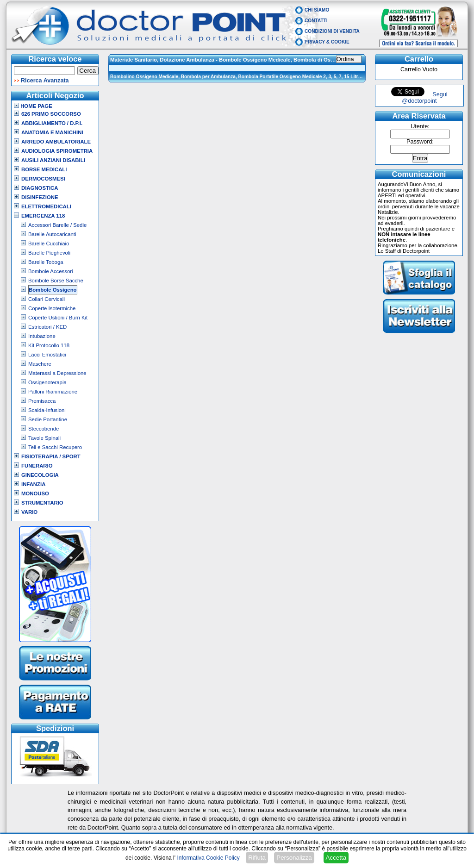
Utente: (420, 126)
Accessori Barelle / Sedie (57, 225)
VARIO (29, 512)
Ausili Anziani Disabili (53, 160)
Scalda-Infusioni (47, 410)
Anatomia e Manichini (52, 132)
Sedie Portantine (48, 419)
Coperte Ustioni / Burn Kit (58, 318)
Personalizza (294, 858)
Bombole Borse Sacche (56, 281)
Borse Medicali (44, 169)
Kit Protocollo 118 (49, 345)
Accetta (336, 858)
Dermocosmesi (43, 179)
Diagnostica (40, 188)
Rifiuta (257, 858)
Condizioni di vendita (332, 31)
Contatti (316, 21)
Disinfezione (40, 197)
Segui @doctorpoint (424, 98)
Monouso (35, 493)
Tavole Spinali (44, 438)
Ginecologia (40, 475)
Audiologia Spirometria (57, 151)
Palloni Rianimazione (53, 392)
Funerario (37, 466)
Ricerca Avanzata (45, 81)
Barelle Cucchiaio (49, 244)
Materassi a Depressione (57, 373)
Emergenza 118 (43, 216)
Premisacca (42, 401)
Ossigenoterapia (47, 382)
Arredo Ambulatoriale (56, 142)
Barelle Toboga (46, 262)
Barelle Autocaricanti (52, 234)
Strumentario (42, 503)
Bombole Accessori (51, 271)
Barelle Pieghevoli (49, 253)
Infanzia (33, 484)
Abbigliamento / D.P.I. (52, 123)
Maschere (40, 364)
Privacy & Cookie (327, 42)
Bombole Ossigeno (53, 290)
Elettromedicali (46, 206)
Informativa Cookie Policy (208, 858)
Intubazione (42, 336)
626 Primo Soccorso (51, 114)
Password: (420, 142)
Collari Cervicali (47, 299)
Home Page (33, 106)
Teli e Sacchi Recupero (55, 447)
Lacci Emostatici (47, 355)
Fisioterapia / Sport (51, 456)
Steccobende (44, 429)
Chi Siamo (317, 10)
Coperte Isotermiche (52, 308)
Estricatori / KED (47, 327)
